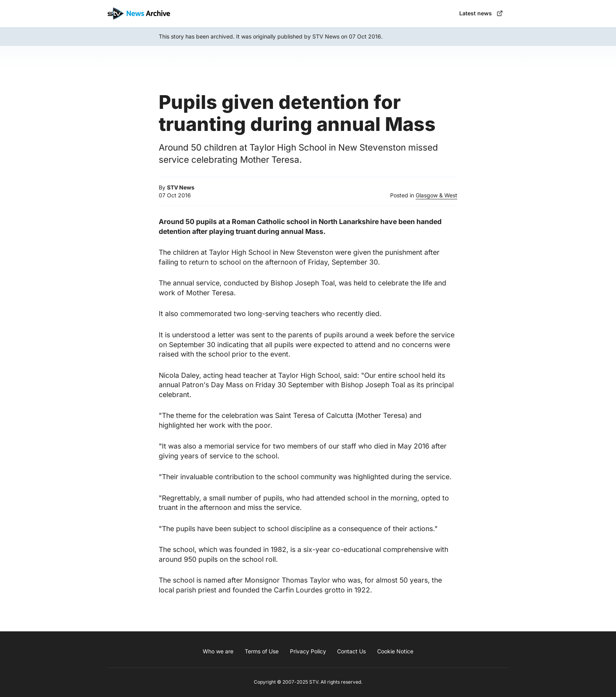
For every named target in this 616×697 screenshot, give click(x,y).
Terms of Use (262, 651)
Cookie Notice (395, 651)
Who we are (218, 651)
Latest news (481, 13)
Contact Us (351, 651)
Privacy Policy (308, 651)
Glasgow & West (436, 195)
